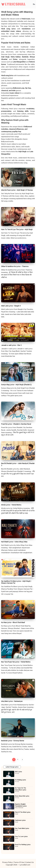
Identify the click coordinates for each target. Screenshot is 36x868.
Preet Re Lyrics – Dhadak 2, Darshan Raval (16, 424)
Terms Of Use (19, 862)
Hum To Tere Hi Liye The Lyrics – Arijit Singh (17, 229)
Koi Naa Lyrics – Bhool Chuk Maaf (13, 622)
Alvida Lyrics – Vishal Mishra (11, 505)
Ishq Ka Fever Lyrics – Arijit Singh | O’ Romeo (17, 190)
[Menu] (34, 4)
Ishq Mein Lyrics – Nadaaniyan (12, 701)
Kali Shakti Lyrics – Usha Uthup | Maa (14, 542)
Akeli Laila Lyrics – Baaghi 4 (11, 306)
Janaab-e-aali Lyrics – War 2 (11, 345)
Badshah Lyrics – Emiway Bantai (13, 741)
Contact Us (30, 862)
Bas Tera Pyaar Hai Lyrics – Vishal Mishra (16, 662)
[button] (22, 760)
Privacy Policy (7, 862)
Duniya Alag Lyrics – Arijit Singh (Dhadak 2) (16, 385)
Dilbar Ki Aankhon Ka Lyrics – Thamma (15, 266)
